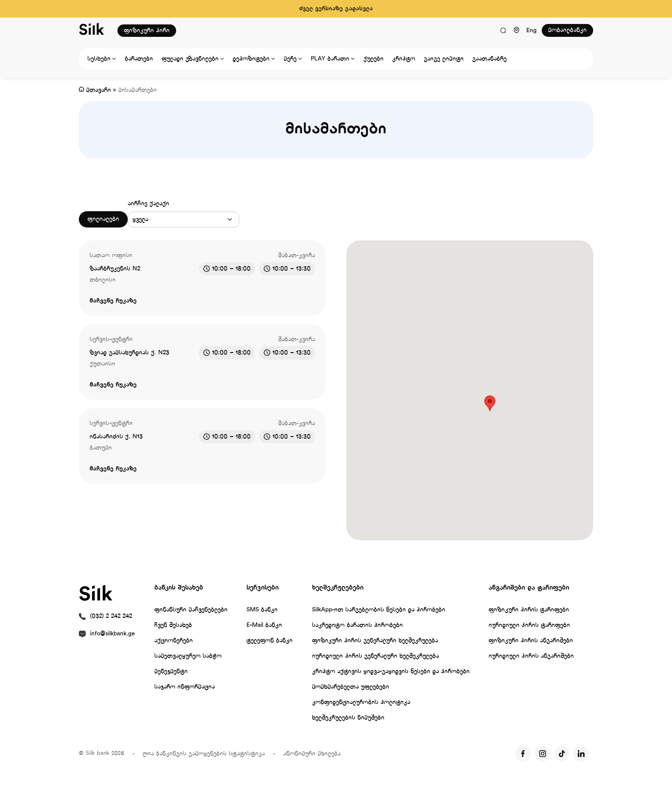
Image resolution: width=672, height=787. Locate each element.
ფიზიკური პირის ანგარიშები (531, 641)
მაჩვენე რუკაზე (113, 301)
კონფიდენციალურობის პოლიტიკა (361, 702)
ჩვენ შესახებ (173, 625)
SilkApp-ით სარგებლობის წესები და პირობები (379, 610)
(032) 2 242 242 (111, 616)
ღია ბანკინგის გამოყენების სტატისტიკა (204, 754)
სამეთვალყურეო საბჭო (188, 656)
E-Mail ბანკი (264, 625)
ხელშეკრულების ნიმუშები (348, 718)
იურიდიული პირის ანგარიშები (531, 656)
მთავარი (99, 90)
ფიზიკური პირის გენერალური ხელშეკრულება (375, 641)
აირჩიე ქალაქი (148, 204)
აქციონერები (174, 641)
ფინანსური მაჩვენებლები (191, 610)
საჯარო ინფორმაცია (184, 687)
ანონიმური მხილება (312, 754)
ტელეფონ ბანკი (270, 641)
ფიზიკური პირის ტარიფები (529, 610)
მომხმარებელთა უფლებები (351, 687)
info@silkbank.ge (112, 634)
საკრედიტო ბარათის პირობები (357, 625)
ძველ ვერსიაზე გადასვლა (336, 9)
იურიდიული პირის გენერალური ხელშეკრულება (375, 656)
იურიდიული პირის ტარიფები (529, 625)
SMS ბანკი (262, 610)
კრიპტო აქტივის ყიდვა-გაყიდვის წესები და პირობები (391, 672)
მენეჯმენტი (171, 672)
